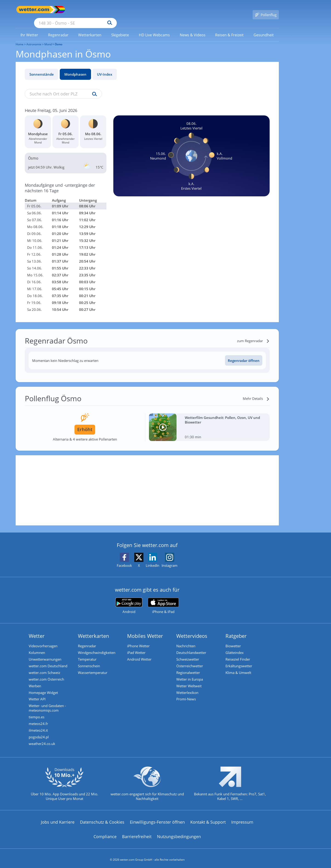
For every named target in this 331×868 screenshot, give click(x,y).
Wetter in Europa (190, 674)
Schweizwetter (188, 653)
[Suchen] (145, 10)
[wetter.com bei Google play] (129, 599)
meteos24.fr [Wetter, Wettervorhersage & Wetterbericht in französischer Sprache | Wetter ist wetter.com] (39, 720)
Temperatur (88, 653)
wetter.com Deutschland (49, 660)
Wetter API (38, 694)
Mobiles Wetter (146, 629)
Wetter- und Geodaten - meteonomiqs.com (48, 704)
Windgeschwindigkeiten (97, 646)
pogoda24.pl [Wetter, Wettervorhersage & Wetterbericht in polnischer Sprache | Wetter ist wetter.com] (39, 733)
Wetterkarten (94, 629)
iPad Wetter (137, 646)
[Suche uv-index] (93, 88)
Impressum (242, 819)
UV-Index (105, 68)
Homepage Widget (44, 688)
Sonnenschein (89, 660)
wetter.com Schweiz (45, 667)
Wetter (37, 629)
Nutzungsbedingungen (179, 834)
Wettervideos (192, 629)
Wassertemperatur (93, 667)
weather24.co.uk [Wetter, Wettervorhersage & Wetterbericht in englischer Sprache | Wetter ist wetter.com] (42, 740)
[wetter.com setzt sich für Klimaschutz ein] (147, 785)
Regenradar (87, 639)
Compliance (105, 834)
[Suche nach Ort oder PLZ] (110, 10)
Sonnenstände (42, 68)
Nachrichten (186, 639)
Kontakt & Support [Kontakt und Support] (208, 819)
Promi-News (187, 694)
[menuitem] (29, 28)
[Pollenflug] (266, 10)
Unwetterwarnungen (46, 653)
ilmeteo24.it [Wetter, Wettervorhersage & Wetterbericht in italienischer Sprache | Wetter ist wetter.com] (39, 727)
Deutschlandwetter (192, 646)
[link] (29, 28)
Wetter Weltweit (189, 681)
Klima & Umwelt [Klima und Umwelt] (239, 667)
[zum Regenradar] (253, 334)
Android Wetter (140, 653)
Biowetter (234, 639)
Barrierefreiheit (137, 834)
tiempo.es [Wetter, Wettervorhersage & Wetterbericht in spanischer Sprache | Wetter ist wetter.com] (37, 713)
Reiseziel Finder (238, 653)
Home (20, 38)
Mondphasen (75, 68)
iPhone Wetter (139, 639)
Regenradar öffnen (244, 354)
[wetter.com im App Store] (163, 599)
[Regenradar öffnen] (244, 354)
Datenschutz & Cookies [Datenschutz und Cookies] (102, 819)
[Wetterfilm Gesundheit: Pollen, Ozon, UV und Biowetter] (209, 421)
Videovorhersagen (44, 639)
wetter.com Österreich (47, 674)
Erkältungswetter (239, 660)
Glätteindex (235, 646)
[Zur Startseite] (34, 10)
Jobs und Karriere (58, 819)
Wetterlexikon (188, 688)
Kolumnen (37, 646)
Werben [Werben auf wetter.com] (35, 681)
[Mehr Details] (256, 392)
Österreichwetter (190, 660)
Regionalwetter (189, 667)
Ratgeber (237, 629)
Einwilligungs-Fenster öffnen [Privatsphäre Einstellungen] (157, 819)
